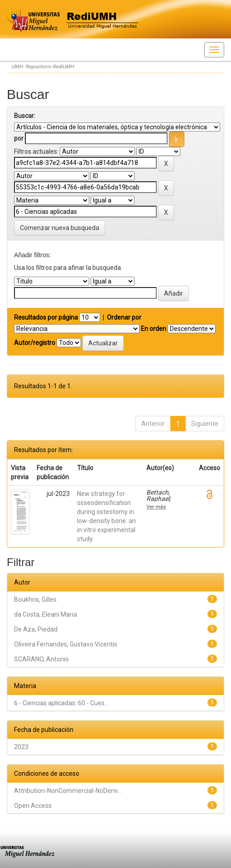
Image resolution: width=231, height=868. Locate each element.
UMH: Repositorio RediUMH (43, 67)
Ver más (156, 507)
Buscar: (25, 116)
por (19, 138)
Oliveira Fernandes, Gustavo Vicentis (66, 644)
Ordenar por (124, 317)
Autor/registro (35, 343)
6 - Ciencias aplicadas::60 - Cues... (61, 703)
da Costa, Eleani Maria (46, 614)
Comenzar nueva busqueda (60, 228)
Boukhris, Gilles (35, 599)
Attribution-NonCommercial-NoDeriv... (68, 791)
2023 (21, 747)
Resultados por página (46, 317)
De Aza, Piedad (36, 629)
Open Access (33, 806)
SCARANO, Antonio (41, 659)
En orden (154, 329)
